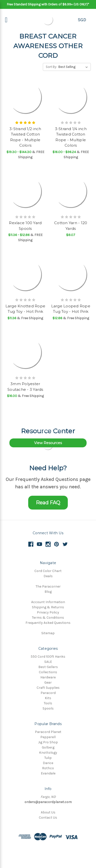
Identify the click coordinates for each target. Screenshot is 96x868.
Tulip (48, 758)
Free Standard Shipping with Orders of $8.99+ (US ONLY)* (48, 4)
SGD (82, 20)
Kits (48, 698)
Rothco (48, 768)
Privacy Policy (48, 612)
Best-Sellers (48, 667)
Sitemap (48, 633)
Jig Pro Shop (48, 742)
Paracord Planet (48, 732)
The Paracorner (48, 586)
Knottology (48, 753)
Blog (48, 592)
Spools (48, 708)
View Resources (48, 443)
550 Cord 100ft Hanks (48, 657)
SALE (48, 662)
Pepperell (48, 737)
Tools (48, 703)
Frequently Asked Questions (48, 623)
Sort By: (51, 67)
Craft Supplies (48, 688)
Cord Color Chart (48, 571)
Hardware (48, 677)
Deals (48, 576)
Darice (48, 763)
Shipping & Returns (48, 607)
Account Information (48, 602)
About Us (48, 812)
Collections (48, 672)
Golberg (48, 747)
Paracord (48, 693)
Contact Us (48, 818)
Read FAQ (48, 503)
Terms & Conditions (48, 618)
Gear (48, 682)
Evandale (48, 773)
